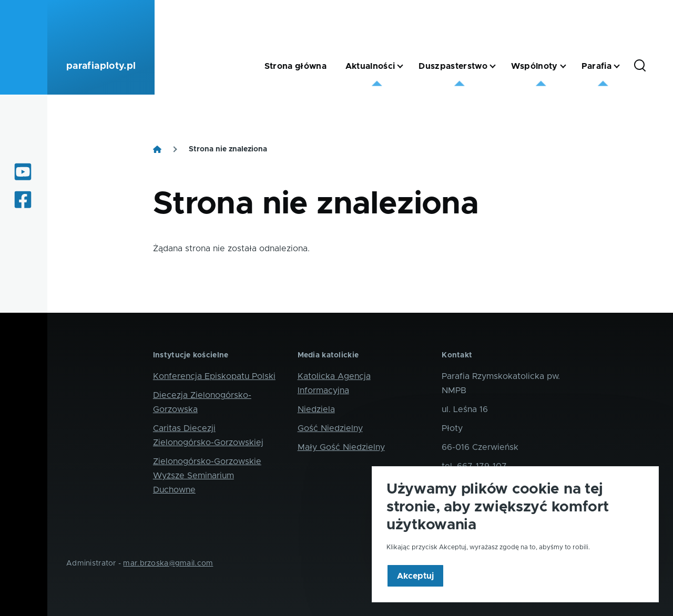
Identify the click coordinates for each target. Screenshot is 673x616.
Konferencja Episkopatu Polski (214, 376)
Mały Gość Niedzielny (341, 447)
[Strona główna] (157, 149)
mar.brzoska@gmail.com (168, 563)
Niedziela (316, 409)
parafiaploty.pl (101, 66)
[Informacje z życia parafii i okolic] (24, 200)
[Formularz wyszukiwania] (640, 66)
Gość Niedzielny (330, 428)
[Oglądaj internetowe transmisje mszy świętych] (24, 172)
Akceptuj (415, 592)
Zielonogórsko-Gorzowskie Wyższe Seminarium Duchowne (207, 476)
